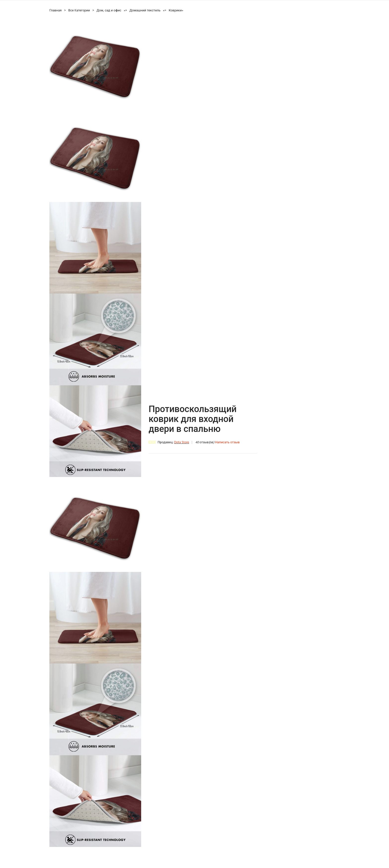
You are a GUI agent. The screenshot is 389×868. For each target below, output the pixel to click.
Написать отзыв (227, 442)
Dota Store (182, 442)
